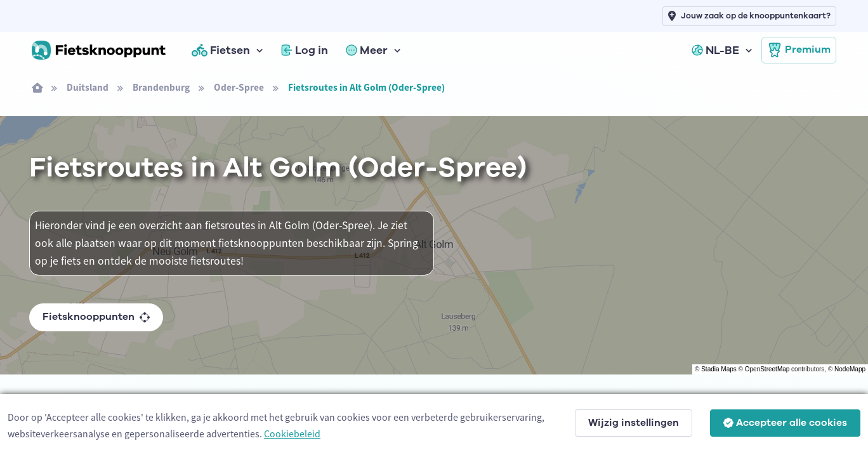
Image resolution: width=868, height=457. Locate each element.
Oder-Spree (239, 87)
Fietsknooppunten (96, 317)
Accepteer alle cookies (785, 423)
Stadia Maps (719, 369)
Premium (799, 50)
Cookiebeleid (292, 434)
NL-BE (715, 50)
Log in (305, 50)
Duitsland (88, 87)
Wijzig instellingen (634, 423)
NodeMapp (850, 369)
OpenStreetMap (767, 369)
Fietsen (221, 50)
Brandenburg (161, 87)
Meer (367, 50)
